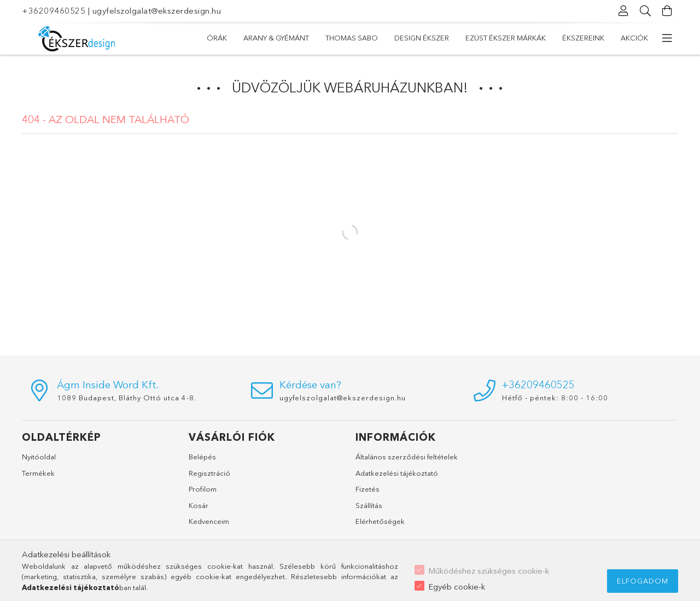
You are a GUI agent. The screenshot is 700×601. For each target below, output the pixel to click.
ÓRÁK (638, 38)
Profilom (203, 489)
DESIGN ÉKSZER (433, 38)
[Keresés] (645, 11)
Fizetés (367, 489)
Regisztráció (209, 473)
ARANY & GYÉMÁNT (579, 38)
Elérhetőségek (380, 521)
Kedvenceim (209, 521)
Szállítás (369, 505)
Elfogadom (643, 581)
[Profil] (623, 11)
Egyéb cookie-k (457, 587)
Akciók (220, 38)
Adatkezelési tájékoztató (397, 473)
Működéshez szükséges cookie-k (489, 571)
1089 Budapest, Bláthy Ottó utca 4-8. (127, 398)
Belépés (202, 457)
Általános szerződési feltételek (407, 457)
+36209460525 (54, 11)
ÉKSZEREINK (272, 38)
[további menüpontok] (667, 38)
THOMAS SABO (503, 38)
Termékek (38, 473)
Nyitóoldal (39, 457)
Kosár (199, 505)
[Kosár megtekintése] (667, 11)
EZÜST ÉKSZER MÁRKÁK (349, 38)
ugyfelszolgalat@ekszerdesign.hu (157, 11)
